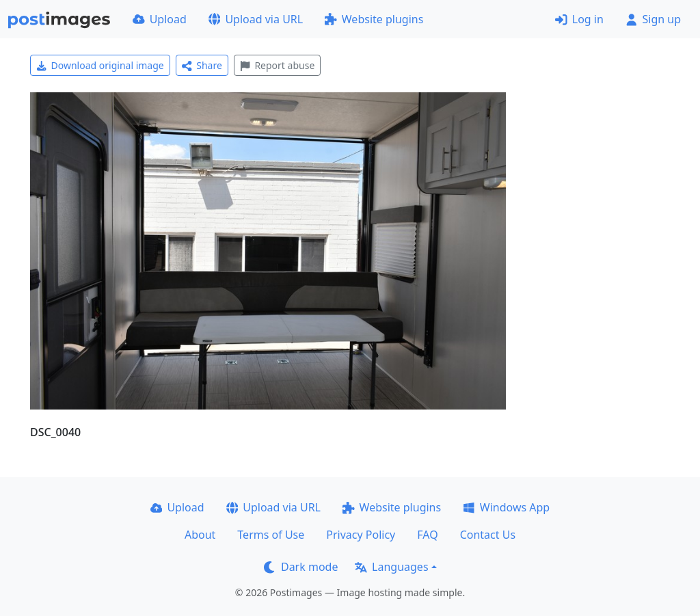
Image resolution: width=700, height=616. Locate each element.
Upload (160, 19)
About (200, 535)
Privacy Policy (361, 535)
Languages (391, 567)
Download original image (100, 65)
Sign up (653, 19)
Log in (579, 19)
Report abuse (277, 65)
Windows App (506, 507)
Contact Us (488, 535)
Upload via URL (256, 19)
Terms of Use (271, 535)
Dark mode (301, 567)
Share (202, 65)
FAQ (427, 535)
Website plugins (374, 19)
